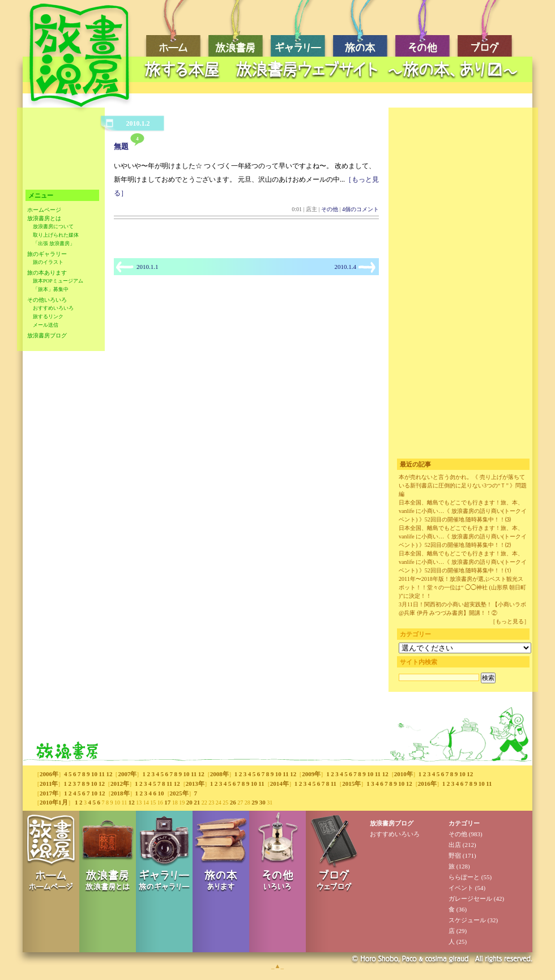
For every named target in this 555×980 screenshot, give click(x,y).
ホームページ (44, 210)
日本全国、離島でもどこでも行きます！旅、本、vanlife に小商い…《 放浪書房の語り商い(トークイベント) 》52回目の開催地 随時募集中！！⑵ (463, 536)
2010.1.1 (148, 267)
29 (255, 802)
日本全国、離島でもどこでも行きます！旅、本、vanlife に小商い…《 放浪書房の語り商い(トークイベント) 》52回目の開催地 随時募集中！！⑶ (463, 511)
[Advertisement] (334, 88)
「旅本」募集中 (51, 289)
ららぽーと (464, 877)
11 (102, 774)
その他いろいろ (47, 300)
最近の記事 (415, 464)
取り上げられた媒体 (56, 235)
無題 (121, 146)
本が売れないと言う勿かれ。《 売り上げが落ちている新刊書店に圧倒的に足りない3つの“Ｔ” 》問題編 (463, 485)
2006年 (49, 774)
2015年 (351, 784)
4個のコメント (360, 209)
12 (109, 774)
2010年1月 (54, 802)
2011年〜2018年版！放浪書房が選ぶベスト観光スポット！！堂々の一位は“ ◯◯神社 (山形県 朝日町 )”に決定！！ (462, 587)
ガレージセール (470, 898)
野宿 (455, 855)
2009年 (311, 774)
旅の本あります (47, 273)
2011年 (49, 784)
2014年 (279, 784)
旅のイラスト (48, 262)
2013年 (195, 784)
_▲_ (277, 966)
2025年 (179, 793)
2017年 (49, 793)
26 (233, 802)
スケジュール (467, 920)
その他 (330, 209)
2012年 (120, 784)
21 (197, 802)
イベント (461, 888)
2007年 (127, 774)
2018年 (120, 793)
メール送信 (46, 325)
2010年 (404, 774)
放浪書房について (53, 226)
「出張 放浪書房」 (54, 243)
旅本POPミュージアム (58, 281)
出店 (455, 845)
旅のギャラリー (47, 254)
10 (94, 774)
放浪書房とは (44, 218)
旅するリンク (48, 316)
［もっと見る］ (510, 621)
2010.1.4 (346, 267)
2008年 (219, 774)
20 (189, 802)
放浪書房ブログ (47, 335)
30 (262, 802)
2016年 (427, 784)
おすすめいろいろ (53, 308)
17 (167, 802)
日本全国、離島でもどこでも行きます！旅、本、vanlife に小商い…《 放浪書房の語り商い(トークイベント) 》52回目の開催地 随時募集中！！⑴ (463, 562)
